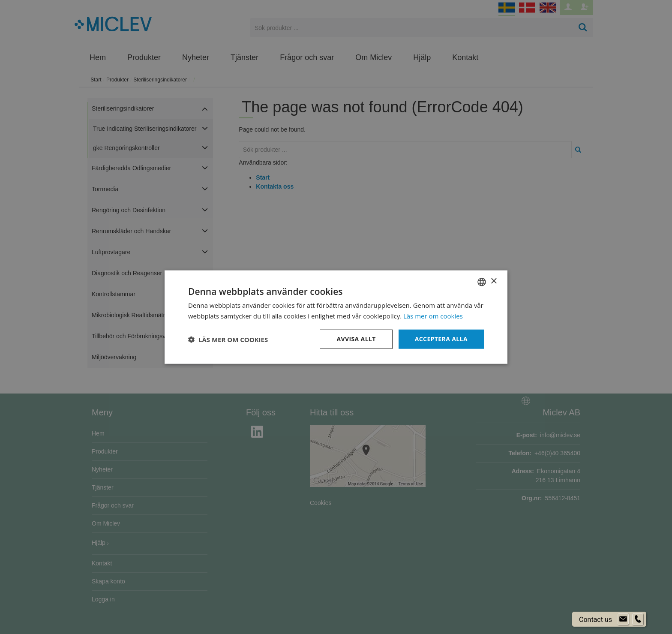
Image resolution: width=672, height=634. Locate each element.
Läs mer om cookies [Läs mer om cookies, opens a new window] (433, 315)
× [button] (493, 281)
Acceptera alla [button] (441, 339)
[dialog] (336, 317)
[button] (228, 339)
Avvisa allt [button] (356, 339)
